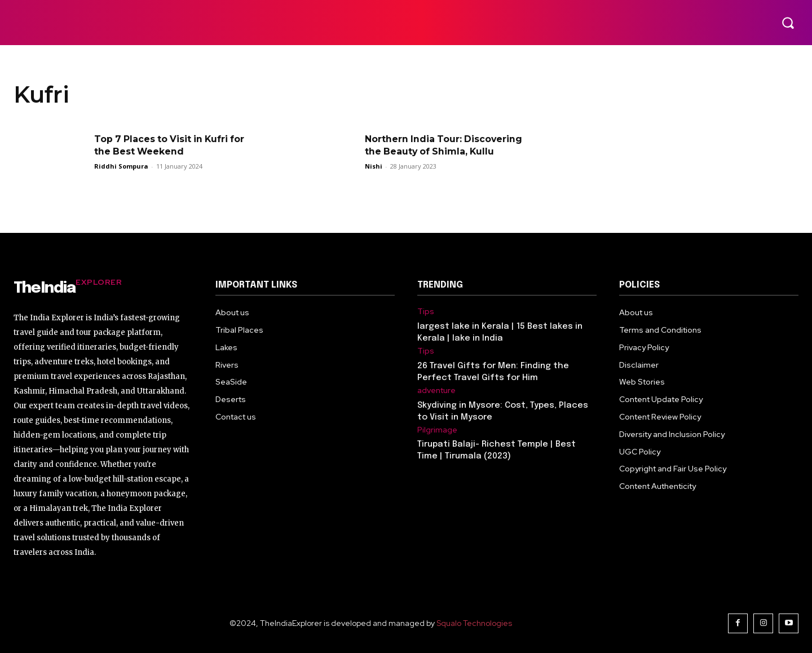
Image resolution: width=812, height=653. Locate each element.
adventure (436, 391)
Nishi (374, 166)
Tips (426, 312)
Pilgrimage (437, 430)
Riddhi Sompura (121, 166)
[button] (788, 23)
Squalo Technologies (474, 623)
